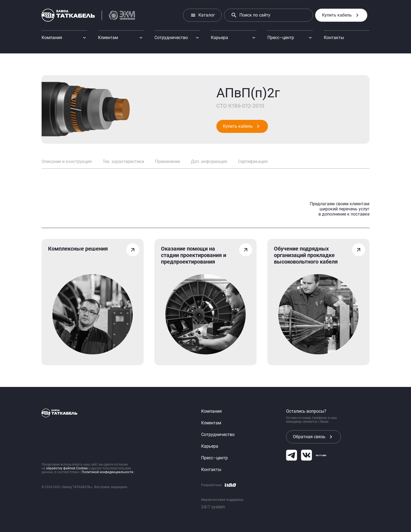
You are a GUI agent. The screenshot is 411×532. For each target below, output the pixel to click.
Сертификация (253, 161)
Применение (167, 161)
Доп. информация (209, 161)
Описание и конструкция (67, 161)
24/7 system (213, 507)
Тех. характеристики (123, 161)
